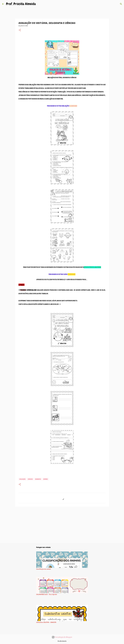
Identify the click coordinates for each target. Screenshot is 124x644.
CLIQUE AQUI (73, 106)
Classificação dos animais (44, 569)
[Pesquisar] (121, 4)
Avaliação (22, 479)
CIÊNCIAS (30, 479)
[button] (20, 30)
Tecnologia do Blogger (62, 637)
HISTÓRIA (46, 479)
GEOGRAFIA (38, 479)
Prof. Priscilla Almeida (21, 4)
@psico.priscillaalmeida (92, 267)
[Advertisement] (62, 525)
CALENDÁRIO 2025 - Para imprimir (47, 594)
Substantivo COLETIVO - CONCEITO (46, 622)
